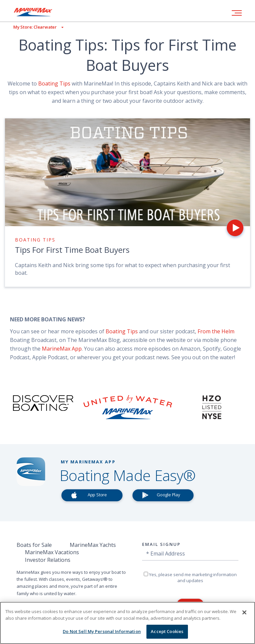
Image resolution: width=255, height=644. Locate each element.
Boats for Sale (34, 545)
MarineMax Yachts (93, 545)
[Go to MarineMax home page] (38, 12)
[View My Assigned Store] (32, 27)
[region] (127, 623)
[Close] (244, 612)
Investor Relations (48, 560)
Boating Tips (55, 83)
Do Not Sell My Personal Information (102, 631)
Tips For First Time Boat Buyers (72, 250)
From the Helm (216, 331)
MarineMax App (62, 349)
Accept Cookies (167, 631)
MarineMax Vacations (52, 552)
